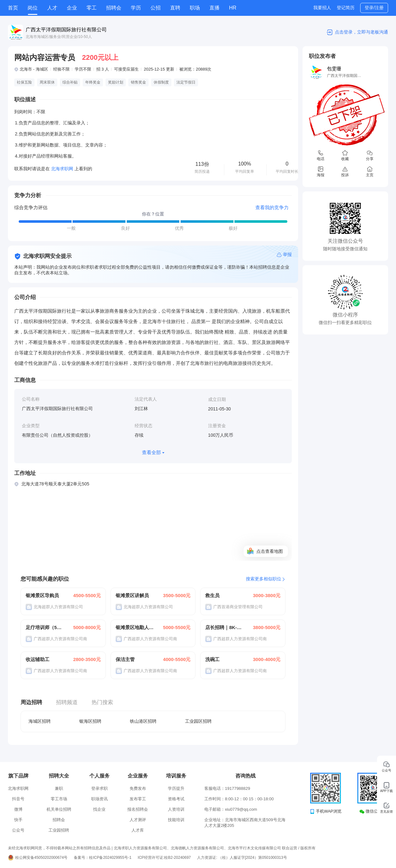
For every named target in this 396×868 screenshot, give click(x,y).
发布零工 (138, 799)
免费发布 (138, 788)
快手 (18, 820)
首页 (13, 8)
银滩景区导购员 (42, 595)
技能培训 (176, 820)
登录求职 (99, 788)
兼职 (59, 788)
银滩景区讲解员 (132, 595)
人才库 (138, 830)
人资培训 (176, 809)
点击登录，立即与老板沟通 (361, 32)
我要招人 (322, 8)
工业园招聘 (59, 830)
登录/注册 (374, 8)
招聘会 (114, 8)
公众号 (18, 830)
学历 (136, 8)
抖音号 (18, 799)
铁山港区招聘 (143, 721)
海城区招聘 (40, 721)
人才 (52, 8)
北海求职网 (18, 788)
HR (233, 8)
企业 (72, 8)
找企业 (99, 809)
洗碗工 (212, 659)
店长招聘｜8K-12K (225, 627)
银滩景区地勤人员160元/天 (135, 627)
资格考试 (176, 799)
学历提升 (176, 788)
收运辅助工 (38, 659)
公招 (156, 8)
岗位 (33, 8)
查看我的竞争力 (272, 207)
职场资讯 (99, 799)
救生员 (212, 595)
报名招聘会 (138, 809)
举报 (287, 254)
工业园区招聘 (198, 721)
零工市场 (59, 799)
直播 (214, 8)
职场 (195, 8)
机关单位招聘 (59, 809)
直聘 (175, 8)
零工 (92, 8)
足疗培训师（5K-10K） (45, 627)
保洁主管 (125, 659)
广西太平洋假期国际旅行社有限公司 (66, 30)
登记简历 (346, 8)
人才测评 (138, 820)
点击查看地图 (270, 551)
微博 (18, 809)
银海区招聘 (90, 721)
